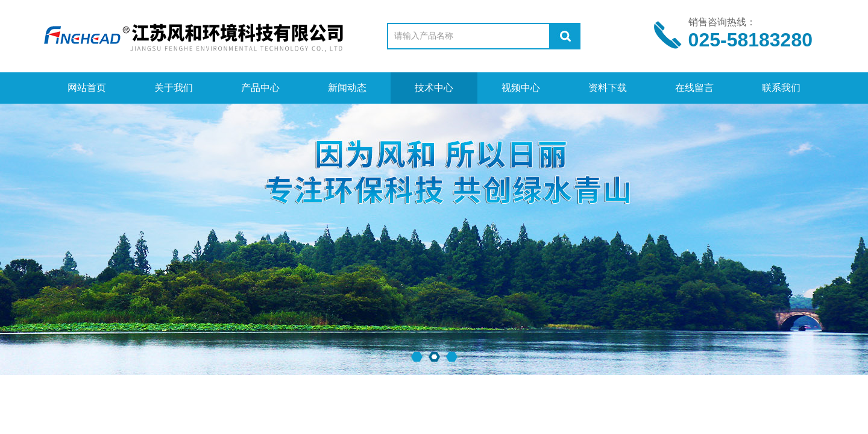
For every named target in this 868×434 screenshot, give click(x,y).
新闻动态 (347, 88)
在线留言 (694, 88)
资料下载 (608, 88)
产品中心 (260, 88)
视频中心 (521, 88)
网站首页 (87, 88)
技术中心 (434, 88)
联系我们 (781, 88)
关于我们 (174, 88)
